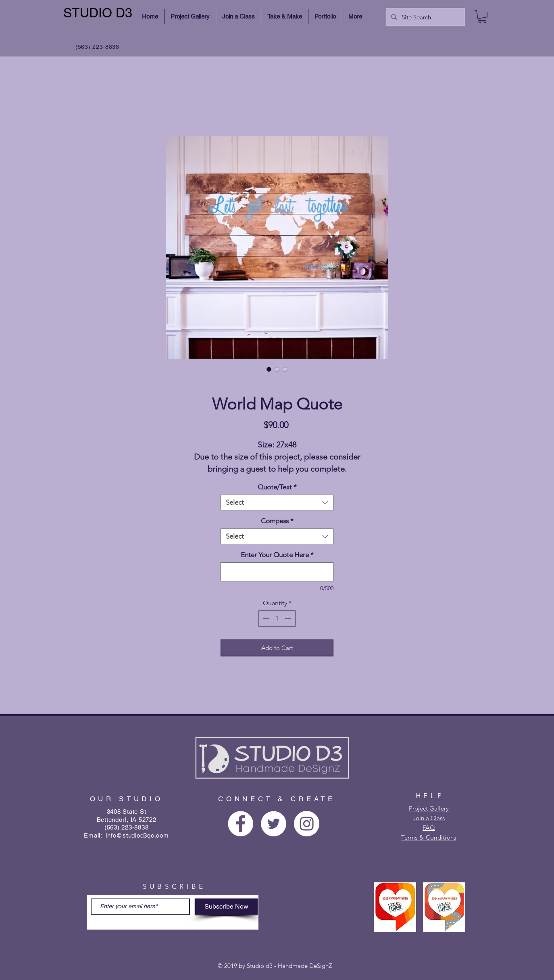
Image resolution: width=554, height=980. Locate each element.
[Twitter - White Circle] (274, 824)
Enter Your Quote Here (277, 555)
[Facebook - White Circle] (241, 824)
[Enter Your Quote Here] (277, 572)
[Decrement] (265, 619)
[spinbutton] (277, 619)
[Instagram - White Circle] (307, 824)
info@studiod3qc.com (137, 835)
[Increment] (289, 619)
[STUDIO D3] (99, 13)
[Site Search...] (425, 17)
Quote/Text (277, 487)
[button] (482, 17)
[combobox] (277, 503)
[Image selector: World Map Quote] (269, 369)
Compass (277, 521)
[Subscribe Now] (226, 907)
